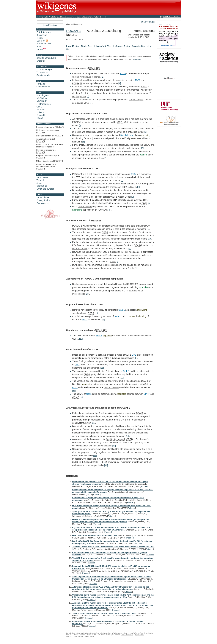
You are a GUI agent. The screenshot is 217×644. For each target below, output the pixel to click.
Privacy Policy (43, 200)
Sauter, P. (120, 46)
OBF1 (125, 187)
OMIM (39, 107)
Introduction (42, 177)
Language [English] (46, 189)
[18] (95, 455)
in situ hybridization (102, 446)
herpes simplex (136, 100)
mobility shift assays (125, 433)
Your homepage (44, 69)
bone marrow (89, 268)
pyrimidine (144, 287)
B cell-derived (127, 135)
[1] (102, 77)
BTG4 (123, 74)
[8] (138, 187)
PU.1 (77, 365)
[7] (105, 158)
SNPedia (41, 110)
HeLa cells (113, 145)
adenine (144, 155)
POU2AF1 (74, 31)
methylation (81, 426)
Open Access (43, 203)
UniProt (40, 112)
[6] (145, 132)
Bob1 (127, 197)
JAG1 (138, 80)
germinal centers (110, 239)
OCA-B (95, 100)
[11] (130, 249)
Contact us (42, 186)
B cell (82, 265)
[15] (102, 368)
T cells (109, 255)
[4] (91, 103)
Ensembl (41, 115)
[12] (136, 268)
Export (41, 49)
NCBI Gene (42, 98)
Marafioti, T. (103, 46)
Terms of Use (43, 197)
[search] (46, 25)
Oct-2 (75, 387)
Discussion (42, 35)
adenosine (77, 210)
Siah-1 (122, 310)
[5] (80, 125)
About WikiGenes (127, 635)
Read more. (137, 59)
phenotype (147, 452)
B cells (144, 87)
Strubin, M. (138, 46)
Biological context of (50, 136)
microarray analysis (88, 449)
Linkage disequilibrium (83, 80)
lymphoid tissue (87, 90)
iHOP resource (44, 104)
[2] (120, 83)
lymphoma (81, 96)
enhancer (82, 187)
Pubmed (144, 486)
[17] (114, 446)
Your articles (42, 72)
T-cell (84, 93)
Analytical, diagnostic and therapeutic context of (47, 167)
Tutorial (40, 180)
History (40, 38)
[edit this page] (148, 22)
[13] (87, 294)
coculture (86, 465)
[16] (74, 391)
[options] (54, 25)
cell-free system (80, 249)
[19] (106, 465)
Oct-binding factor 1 (82, 138)
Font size (41, 84)
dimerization (85, 122)
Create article (43, 75)
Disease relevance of (50, 127)
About (39, 183)
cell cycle (119, 177)
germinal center (119, 268)
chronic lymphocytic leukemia (86, 77)
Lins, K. (70, 46)
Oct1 (134, 355)
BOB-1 (106, 87)
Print (39, 46)
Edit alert (42, 41)
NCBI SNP (42, 101)
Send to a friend (46, 58)
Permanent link (44, 44)
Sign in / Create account (170, 17)
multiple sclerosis (116, 80)
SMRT (117, 316)
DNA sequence (97, 190)
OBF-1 (94, 119)
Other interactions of (50, 161)
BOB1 (129, 284)
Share (41, 61)
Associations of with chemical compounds (49, 146)
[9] (110, 210)
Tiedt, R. (85, 46)
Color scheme (43, 87)
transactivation (85, 206)
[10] (149, 239)
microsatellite (79, 294)
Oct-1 (85, 320)
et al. (77, 46)
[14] (103, 320)
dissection (87, 413)
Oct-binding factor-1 (115, 439)
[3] (88, 96)
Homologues (43, 95)
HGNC (40, 118)
